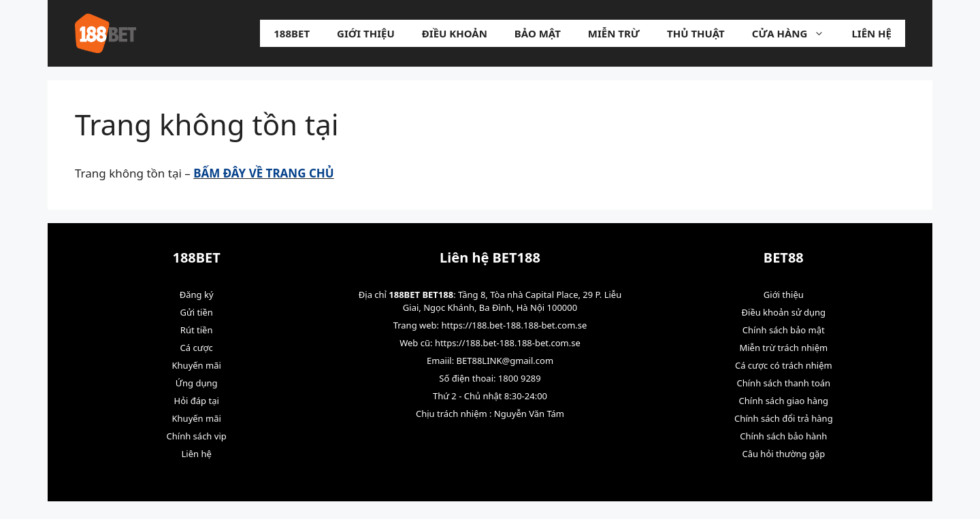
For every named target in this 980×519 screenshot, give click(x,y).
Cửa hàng (795, 33)
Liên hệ (871, 33)
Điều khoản (455, 33)
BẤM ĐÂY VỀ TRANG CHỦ (263, 173)
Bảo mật (538, 33)
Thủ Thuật (696, 33)
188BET (292, 33)
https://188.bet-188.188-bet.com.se (514, 325)
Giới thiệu (366, 33)
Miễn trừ (614, 33)
